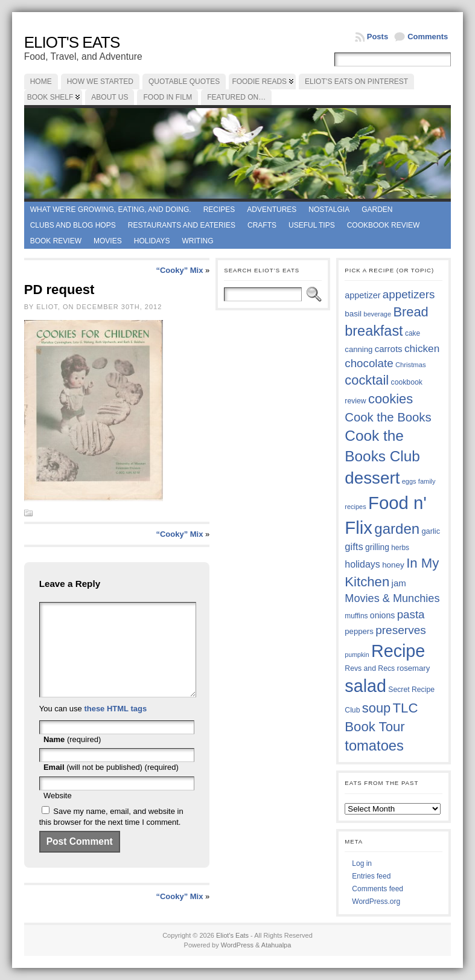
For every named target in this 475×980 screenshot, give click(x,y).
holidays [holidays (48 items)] (362, 564)
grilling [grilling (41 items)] (377, 547)
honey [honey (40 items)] (393, 565)
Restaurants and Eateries (182, 225)
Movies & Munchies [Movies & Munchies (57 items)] (392, 598)
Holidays (152, 241)
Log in (362, 863)
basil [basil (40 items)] (353, 314)
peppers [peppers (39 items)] (359, 631)
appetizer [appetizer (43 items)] (362, 295)
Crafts (262, 225)
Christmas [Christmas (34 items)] (411, 365)
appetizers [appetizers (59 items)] (409, 294)
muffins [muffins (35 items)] (356, 616)
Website (58, 814)
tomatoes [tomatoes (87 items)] (374, 746)
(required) (72, 757)
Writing (198, 241)
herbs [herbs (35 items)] (400, 548)
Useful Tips (312, 225)
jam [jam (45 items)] (399, 583)
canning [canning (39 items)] (359, 349)
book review (56, 241)
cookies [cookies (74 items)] (391, 399)
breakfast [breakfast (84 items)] (374, 331)
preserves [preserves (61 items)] (401, 630)
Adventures (272, 210)
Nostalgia (329, 210)
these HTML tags (115, 727)
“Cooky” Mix (179, 270)
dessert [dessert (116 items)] (372, 478)
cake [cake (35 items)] (413, 333)
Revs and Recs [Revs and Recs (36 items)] (370, 668)
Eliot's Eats (72, 42)
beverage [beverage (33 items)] (377, 314)
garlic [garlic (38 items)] (431, 531)
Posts (378, 37)
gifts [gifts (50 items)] (354, 547)
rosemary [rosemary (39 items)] (414, 668)
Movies (108, 241)
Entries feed (371, 876)
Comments (428, 37)
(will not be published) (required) (111, 785)
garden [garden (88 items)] (397, 529)
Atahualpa (276, 945)
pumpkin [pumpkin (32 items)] (357, 655)
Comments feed (378, 889)
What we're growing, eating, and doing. (111, 210)
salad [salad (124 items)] (365, 686)
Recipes (219, 210)
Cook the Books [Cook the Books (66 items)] (388, 417)
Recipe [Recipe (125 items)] (398, 651)
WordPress (237, 945)
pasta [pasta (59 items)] (411, 614)
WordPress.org (376, 902)
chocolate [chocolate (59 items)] (369, 363)
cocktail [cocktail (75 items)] (367, 380)
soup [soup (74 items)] (376, 708)
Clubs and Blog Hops (73, 225)
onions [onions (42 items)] (383, 615)
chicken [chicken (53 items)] (422, 348)
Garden (377, 210)
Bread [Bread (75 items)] (410, 312)
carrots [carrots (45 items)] (389, 349)
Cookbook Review (384, 225)
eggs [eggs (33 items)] (409, 481)
